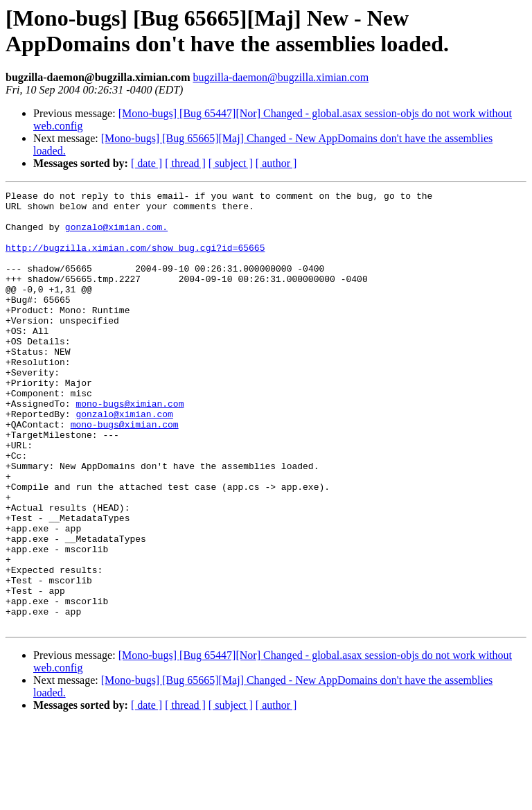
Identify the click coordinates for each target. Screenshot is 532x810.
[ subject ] (231, 163)
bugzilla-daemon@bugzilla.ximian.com (281, 77)
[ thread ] (185, 163)
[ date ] (147, 163)
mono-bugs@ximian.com (130, 447)
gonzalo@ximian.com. (116, 235)
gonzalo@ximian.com (124, 459)
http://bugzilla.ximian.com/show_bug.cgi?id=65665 (135, 260)
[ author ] (276, 163)
